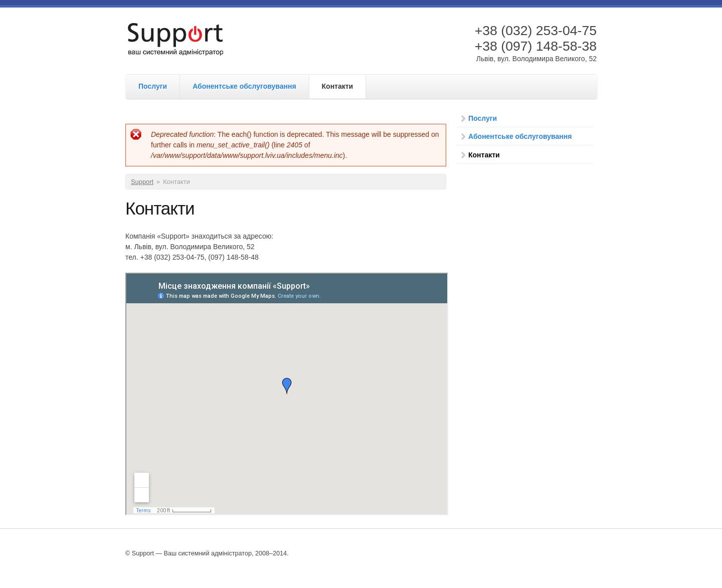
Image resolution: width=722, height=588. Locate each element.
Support (142, 182)
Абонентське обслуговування (244, 86)
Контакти (338, 86)
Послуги (153, 86)
